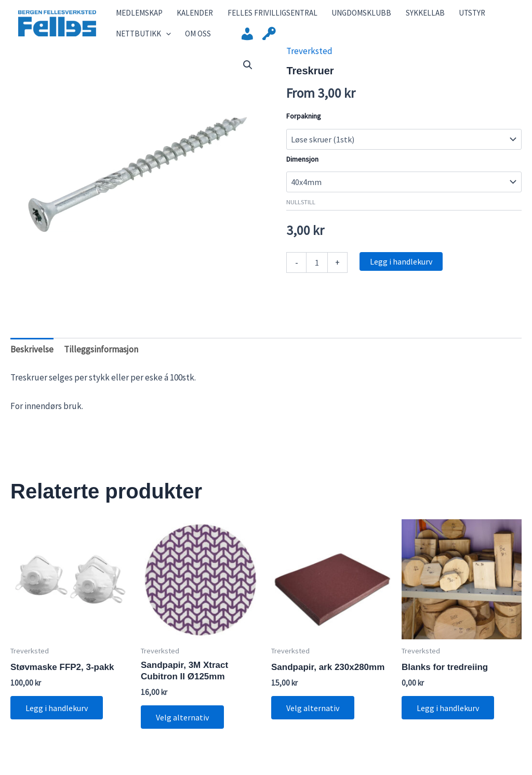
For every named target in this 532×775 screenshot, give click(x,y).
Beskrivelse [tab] (32, 360)
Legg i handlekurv (401, 272)
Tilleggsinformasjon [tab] (101, 360)
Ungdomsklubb (338, 15)
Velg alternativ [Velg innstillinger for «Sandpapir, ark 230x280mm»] (313, 718)
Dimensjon (302, 169)
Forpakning (304, 126)
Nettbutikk (139, 42)
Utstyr (436, 15)
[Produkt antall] (317, 273)
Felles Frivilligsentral (255, 15)
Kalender (184, 15)
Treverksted (309, 61)
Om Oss (188, 41)
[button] (248, 75)
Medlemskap (135, 15)
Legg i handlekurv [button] (57, 718)
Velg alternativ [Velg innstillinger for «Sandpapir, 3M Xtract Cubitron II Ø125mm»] (183, 728)
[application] (162, 42)
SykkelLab (395, 15)
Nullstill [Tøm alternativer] (301, 212)
